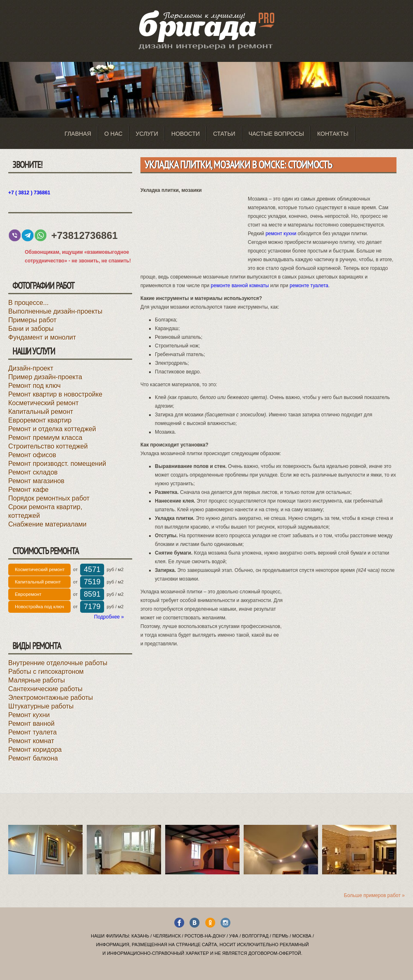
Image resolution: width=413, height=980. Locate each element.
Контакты (333, 134)
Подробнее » (109, 617)
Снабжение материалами (47, 524)
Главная (78, 134)
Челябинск (167, 936)
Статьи (224, 134)
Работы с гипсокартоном (46, 672)
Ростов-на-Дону (205, 936)
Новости (186, 134)
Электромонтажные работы (51, 698)
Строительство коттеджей (48, 446)
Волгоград (255, 936)
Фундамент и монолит (42, 337)
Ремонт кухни (29, 715)
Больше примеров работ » (374, 895)
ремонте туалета (309, 286)
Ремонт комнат (31, 741)
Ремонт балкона (33, 758)
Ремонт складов (33, 472)
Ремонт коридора (35, 750)
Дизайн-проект (31, 368)
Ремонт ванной (31, 724)
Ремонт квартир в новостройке (55, 394)
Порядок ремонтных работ (49, 498)
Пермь (280, 936)
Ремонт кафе (28, 490)
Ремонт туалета (32, 732)
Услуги (147, 134)
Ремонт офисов (32, 455)
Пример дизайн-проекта (45, 377)
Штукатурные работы (41, 706)
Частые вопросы (276, 134)
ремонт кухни (281, 234)
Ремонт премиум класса (45, 438)
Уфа (234, 936)
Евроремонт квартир (40, 420)
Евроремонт (28, 594)
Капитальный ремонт (41, 412)
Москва (302, 936)
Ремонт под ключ (34, 386)
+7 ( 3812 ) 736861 (29, 193)
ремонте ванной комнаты (240, 286)
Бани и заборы (31, 329)
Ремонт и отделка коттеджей (52, 429)
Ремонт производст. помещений (57, 464)
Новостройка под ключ (39, 607)
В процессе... (28, 303)
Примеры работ (32, 320)
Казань (140, 936)
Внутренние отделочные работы (58, 663)
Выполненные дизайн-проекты (55, 311)
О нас (114, 134)
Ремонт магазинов (36, 481)
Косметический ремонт (43, 403)
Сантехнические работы (45, 689)
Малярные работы (37, 680)
